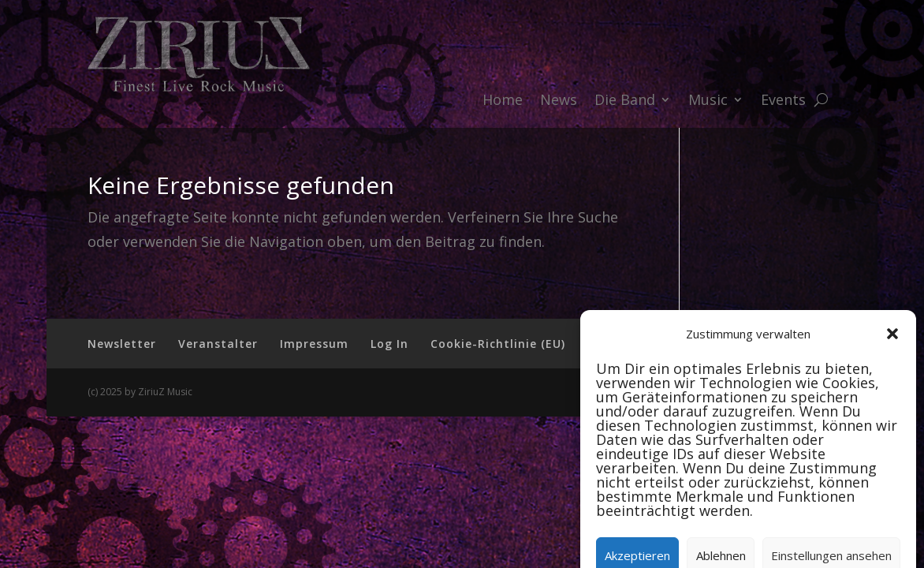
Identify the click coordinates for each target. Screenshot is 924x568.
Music (708, 101)
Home (503, 101)
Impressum (314, 344)
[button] (892, 379)
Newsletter (122, 344)
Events (783, 101)
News (559, 101)
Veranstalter (218, 344)
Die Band (625, 101)
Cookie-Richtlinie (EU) (498, 344)
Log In (389, 344)
